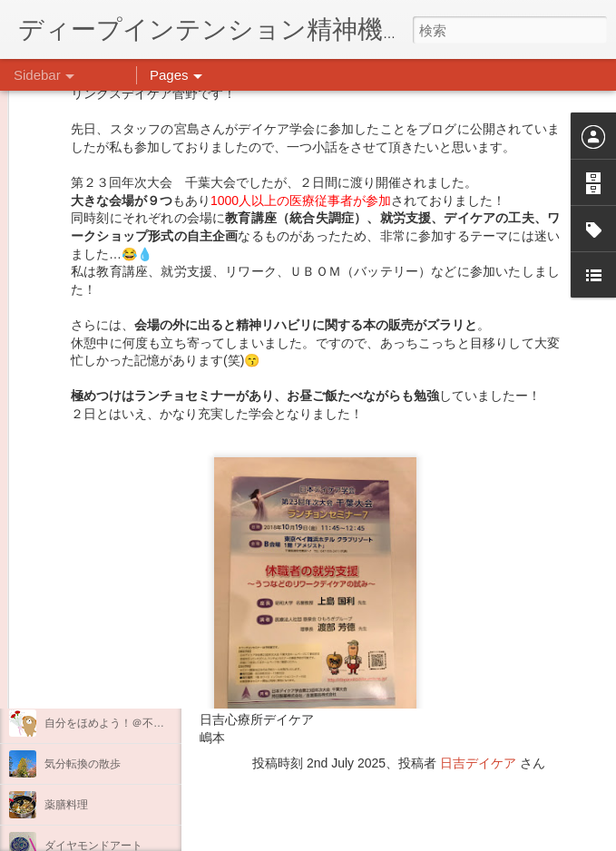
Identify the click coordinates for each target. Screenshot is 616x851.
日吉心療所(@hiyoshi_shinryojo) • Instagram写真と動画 (416, 649)
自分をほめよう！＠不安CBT (115, 723)
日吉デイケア (478, 763)
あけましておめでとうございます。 (132, 601)
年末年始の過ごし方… (99, 641)
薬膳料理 (66, 805)
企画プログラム (83, 478)
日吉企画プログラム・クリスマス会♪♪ (137, 682)
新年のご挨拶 (77, 560)
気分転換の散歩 (83, 764)
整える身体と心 (83, 519)
